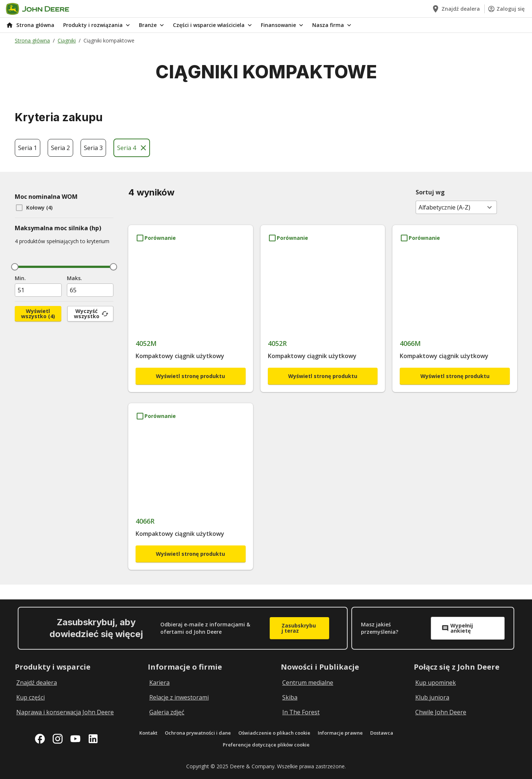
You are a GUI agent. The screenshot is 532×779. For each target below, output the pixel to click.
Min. (20, 278)
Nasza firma (332, 25)
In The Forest (301, 712)
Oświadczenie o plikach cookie (274, 733)
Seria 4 (132, 148)
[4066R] (191, 484)
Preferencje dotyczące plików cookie (266, 745)
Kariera (159, 683)
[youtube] (75, 739)
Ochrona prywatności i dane (198, 733)
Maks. (74, 278)
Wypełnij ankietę (457, 628)
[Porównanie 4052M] (156, 238)
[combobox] (456, 207)
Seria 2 (60, 148)
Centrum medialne (308, 683)
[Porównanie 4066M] (420, 238)
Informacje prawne (340, 733)
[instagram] (58, 739)
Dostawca (382, 733)
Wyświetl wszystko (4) (38, 314)
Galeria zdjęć (167, 712)
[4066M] (455, 305)
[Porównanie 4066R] (156, 416)
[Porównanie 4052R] (288, 238)
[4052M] (191, 305)
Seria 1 (28, 148)
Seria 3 (93, 148)
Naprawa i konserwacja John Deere (65, 712)
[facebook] (40, 739)
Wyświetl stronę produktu (190, 376)
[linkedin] (93, 739)
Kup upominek (436, 683)
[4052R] (323, 305)
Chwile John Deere (441, 712)
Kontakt (148, 733)
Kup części (30, 697)
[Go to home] (37, 9)
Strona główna (32, 40)
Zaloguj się (506, 9)
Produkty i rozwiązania (97, 25)
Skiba (290, 697)
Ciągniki (67, 40)
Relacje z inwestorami (179, 697)
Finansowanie (283, 25)
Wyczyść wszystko (91, 314)
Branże (152, 25)
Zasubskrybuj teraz (299, 628)
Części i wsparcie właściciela (213, 25)
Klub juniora (432, 697)
